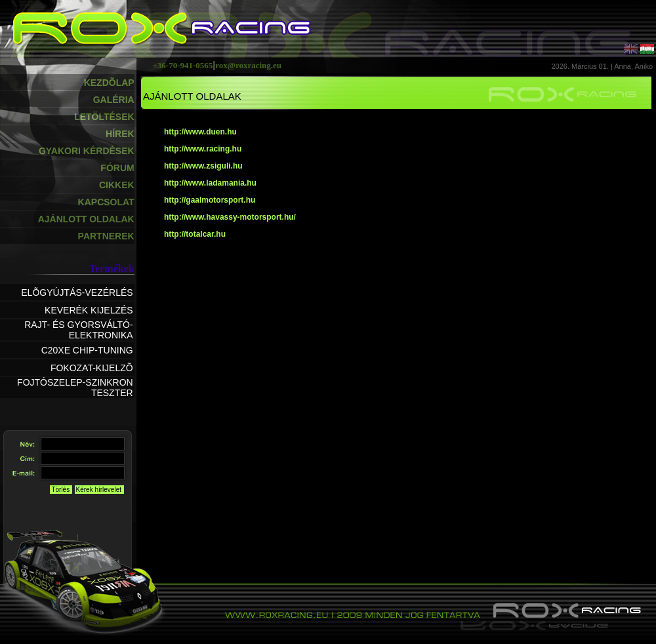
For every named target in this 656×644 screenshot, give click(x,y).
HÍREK (120, 134)
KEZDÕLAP (109, 83)
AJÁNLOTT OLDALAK (86, 219)
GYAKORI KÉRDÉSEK (87, 151)
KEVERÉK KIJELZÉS (89, 310)
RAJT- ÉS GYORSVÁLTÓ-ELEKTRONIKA (78, 330)
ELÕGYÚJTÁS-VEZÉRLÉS (77, 292)
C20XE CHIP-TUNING (87, 350)
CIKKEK (117, 185)
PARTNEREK (106, 236)
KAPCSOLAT (106, 202)
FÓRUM (117, 168)
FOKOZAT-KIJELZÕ (92, 368)
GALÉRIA (114, 100)
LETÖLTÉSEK (104, 117)
